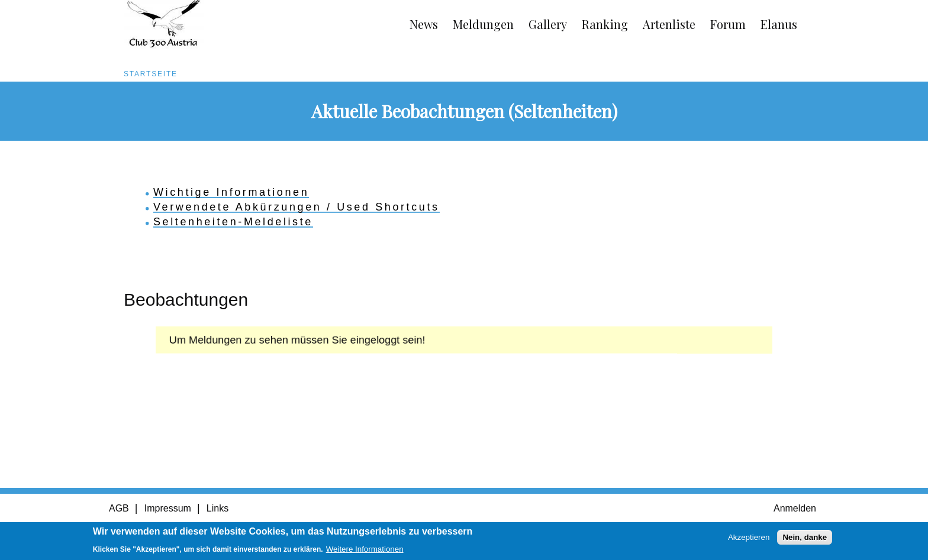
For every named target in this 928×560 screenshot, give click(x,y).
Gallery (548, 24)
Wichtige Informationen (231, 192)
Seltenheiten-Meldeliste (233, 222)
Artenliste (669, 24)
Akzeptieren (749, 538)
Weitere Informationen (365, 550)
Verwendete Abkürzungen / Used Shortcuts (297, 207)
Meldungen (483, 24)
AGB (119, 508)
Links (217, 508)
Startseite (151, 74)
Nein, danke (805, 538)
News (424, 24)
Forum (728, 24)
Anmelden (795, 508)
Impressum (168, 508)
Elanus (779, 24)
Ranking (605, 24)
